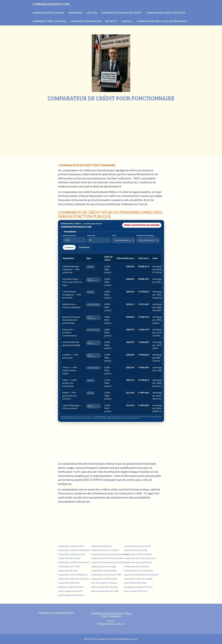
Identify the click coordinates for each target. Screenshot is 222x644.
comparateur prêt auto (102, 546)
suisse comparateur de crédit (104, 587)
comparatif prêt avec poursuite (138, 570)
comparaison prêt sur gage (103, 566)
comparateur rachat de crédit (71, 554)
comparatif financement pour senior (108, 562)
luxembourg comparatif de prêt (138, 587)
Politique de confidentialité (56, 613)
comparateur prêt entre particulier (107, 558)
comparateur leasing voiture (71, 546)
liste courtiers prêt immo (135, 583)
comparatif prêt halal (68, 570)
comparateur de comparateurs (138, 562)
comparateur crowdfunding (104, 570)
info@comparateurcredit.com (111, 624)
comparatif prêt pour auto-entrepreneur (110, 554)
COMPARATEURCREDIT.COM (59, 8)
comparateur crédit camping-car (73, 574)
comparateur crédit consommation (74, 550)
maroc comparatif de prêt (136, 591)
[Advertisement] (111, 122)
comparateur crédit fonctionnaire (74, 562)
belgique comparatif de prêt (71, 587)
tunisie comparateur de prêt (71, 595)
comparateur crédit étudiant (104, 579)
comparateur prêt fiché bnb (136, 566)
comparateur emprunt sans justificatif (141, 574)
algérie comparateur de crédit (105, 591)
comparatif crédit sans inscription (74, 579)
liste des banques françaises (104, 583)
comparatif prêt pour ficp (135, 550)
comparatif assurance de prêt (137, 546)
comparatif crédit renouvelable (138, 579)
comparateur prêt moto (69, 583)
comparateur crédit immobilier (138, 554)
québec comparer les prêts (70, 591)
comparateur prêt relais (69, 566)
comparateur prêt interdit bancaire (140, 558)
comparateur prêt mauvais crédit (106, 574)
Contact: (111, 617)
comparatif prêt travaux (69, 558)
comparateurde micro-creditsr (105, 550)
